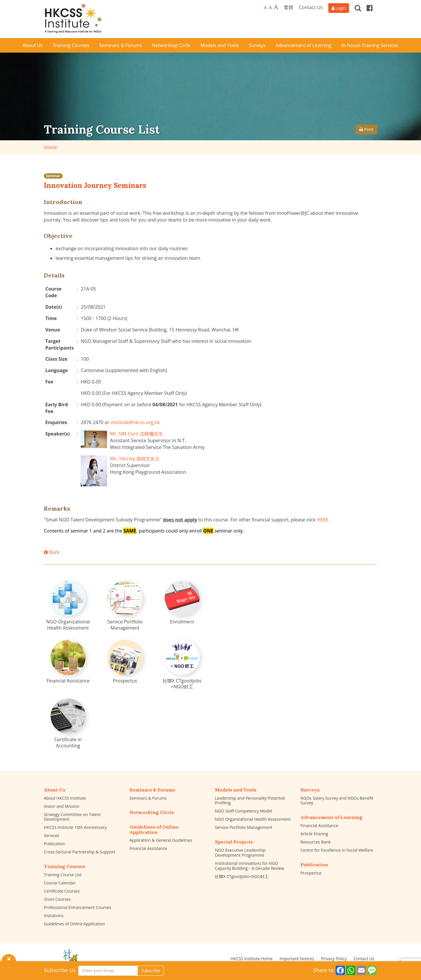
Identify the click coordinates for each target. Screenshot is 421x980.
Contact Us (311, 7)
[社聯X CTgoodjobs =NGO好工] (182, 665)
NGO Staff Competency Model (243, 811)
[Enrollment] (182, 603)
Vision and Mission (62, 806)
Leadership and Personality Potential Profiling (250, 801)
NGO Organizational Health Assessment (253, 819)
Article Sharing (314, 834)
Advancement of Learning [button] (304, 45)
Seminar (53, 176)
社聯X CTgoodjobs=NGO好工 (242, 876)
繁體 (289, 7)
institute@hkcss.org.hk (135, 422)
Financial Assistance (148, 848)
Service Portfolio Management (244, 827)
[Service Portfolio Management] (125, 606)
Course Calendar (60, 883)
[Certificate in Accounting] (68, 724)
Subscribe (151, 971)
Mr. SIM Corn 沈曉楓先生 (136, 434)
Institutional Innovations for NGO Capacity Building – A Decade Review (250, 866)
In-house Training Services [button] (370, 45)
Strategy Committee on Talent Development (72, 817)
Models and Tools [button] (220, 45)
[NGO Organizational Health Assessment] (68, 606)
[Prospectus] (125, 662)
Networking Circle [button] (171, 45)
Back (52, 552)
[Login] (339, 8)
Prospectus (311, 873)
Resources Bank (316, 842)
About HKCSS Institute (65, 798)
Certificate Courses (62, 891)
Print (366, 129)
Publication (55, 844)
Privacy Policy (334, 959)
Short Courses (57, 899)
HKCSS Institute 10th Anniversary (75, 827)
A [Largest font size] (276, 7)
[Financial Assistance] (68, 662)
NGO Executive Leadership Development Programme (240, 853)
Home (50, 147)
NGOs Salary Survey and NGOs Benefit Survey (337, 801)
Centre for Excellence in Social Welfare (337, 850)
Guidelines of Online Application (74, 924)
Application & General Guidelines (161, 840)
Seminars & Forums (148, 798)
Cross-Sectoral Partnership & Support (80, 852)
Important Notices (297, 959)
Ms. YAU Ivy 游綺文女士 (135, 459)
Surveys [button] (257, 45)
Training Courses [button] (71, 45)
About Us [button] (33, 45)
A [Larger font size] (270, 7)
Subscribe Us (60, 970)
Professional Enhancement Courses (78, 907)
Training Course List (63, 875)
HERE (323, 520)
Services (52, 835)
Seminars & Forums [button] (120, 45)
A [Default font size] (265, 8)
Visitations (54, 916)
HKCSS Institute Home (251, 959)
